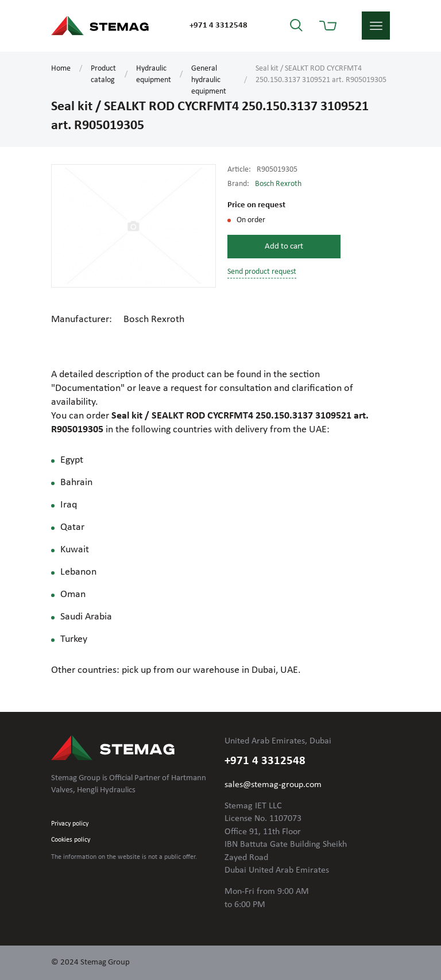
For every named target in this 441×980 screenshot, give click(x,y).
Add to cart (284, 247)
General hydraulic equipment (209, 80)
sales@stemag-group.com (273, 785)
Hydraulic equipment (154, 74)
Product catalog (103, 74)
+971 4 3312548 (218, 26)
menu (376, 26)
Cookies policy (71, 840)
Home (61, 69)
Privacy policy (70, 824)
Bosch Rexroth (278, 184)
